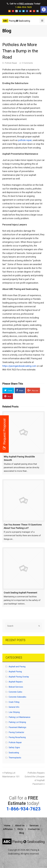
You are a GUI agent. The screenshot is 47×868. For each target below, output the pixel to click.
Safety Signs (14, 747)
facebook (27, 11)
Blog (22, 833)
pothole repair (25, 140)
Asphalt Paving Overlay (19, 677)
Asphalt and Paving (17, 667)
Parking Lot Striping (17, 722)
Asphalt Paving (15, 672)
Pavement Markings (17, 727)
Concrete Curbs (15, 692)
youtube (31, 11)
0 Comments (28, 63)
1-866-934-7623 (23, 7)
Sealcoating (14, 753)
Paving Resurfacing (17, 737)
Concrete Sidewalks (17, 697)
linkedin (20, 11)
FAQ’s (20, 829)
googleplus (34, 11)
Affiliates (8, 829)
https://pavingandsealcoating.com (19, 366)
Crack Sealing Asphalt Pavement (20, 593)
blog (9, 11)
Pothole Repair (11, 63)
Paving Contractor (16, 732)
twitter (23, 11)
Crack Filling (14, 702)
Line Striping (14, 712)
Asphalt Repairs (16, 682)
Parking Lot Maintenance (19, 717)
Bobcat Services (16, 687)
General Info (14, 707)
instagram (38, 11)
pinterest (13, 11)
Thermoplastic (15, 758)
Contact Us (34, 829)
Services (34, 825)
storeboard (16, 11)
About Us (20, 825)
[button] (44, 10)
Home (7, 825)
